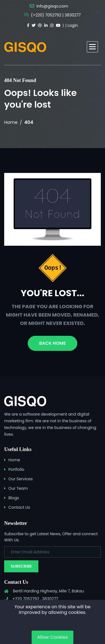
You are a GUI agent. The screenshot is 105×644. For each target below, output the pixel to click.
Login (73, 25)
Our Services (21, 479)
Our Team (18, 488)
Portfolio (16, 469)
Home (11, 122)
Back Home (53, 343)
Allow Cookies (53, 637)
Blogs (14, 498)
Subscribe (21, 566)
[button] (92, 47)
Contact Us (19, 507)
